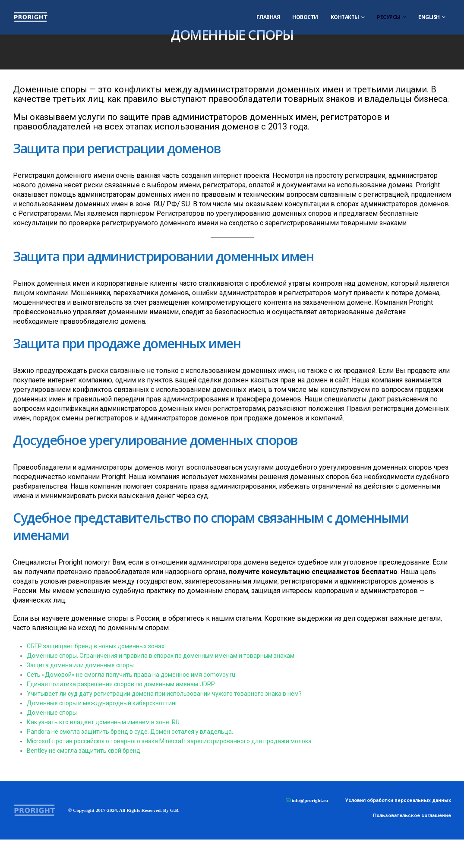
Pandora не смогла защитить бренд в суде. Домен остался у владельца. (130, 732)
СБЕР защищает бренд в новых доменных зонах (96, 646)
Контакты (345, 17)
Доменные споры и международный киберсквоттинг (102, 703)
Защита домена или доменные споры (80, 665)
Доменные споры (52, 713)
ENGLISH (429, 17)
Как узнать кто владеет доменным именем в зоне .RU (103, 722)
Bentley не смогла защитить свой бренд (84, 751)
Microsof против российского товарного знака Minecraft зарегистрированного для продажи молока (169, 741)
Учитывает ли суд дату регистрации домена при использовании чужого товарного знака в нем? (164, 694)
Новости (305, 17)
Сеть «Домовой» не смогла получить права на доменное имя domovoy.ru (131, 675)
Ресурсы (389, 17)
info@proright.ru (310, 800)
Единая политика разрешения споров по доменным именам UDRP (121, 684)
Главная (268, 17)
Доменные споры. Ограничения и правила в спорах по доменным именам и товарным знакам (161, 656)
